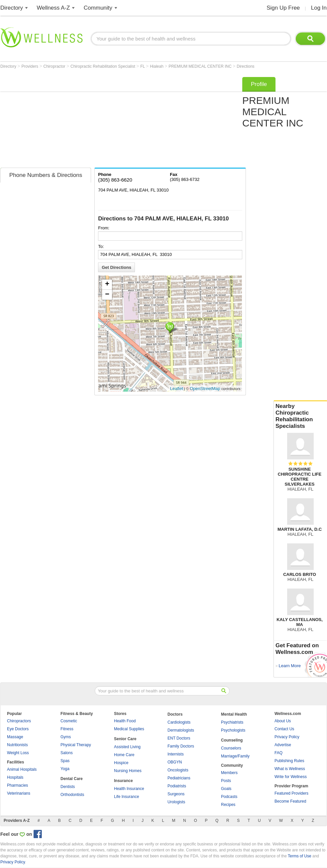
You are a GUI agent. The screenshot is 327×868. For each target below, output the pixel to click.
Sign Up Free (283, 8)
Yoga (65, 769)
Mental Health (234, 714)
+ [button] (107, 284)
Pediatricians (179, 778)
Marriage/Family (235, 756)
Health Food (125, 721)
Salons (67, 753)
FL (143, 66)
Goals (226, 789)
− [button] (107, 295)
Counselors (231, 748)
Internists (176, 754)
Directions (245, 66)
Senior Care (125, 739)
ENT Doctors (179, 738)
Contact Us (284, 729)
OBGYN (175, 762)
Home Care (124, 755)
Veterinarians (19, 793)
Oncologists (178, 770)
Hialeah (157, 66)
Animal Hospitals (22, 769)
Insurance (123, 781)
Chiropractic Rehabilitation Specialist (103, 66)
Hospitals (15, 777)
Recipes (228, 805)
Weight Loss (18, 753)
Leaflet (177, 389)
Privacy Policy (287, 737)
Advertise (283, 745)
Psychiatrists (232, 722)
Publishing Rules (289, 761)
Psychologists (233, 730)
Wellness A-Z (54, 8)
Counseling (232, 740)
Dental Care (72, 779)
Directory (12, 8)
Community (98, 8)
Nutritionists (17, 745)
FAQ (278, 753)
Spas (65, 761)
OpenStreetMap (205, 389)
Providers (30, 66)
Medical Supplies (129, 729)
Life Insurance (126, 797)
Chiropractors (19, 721)
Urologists (176, 802)
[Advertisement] (89, 120)
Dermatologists (181, 730)
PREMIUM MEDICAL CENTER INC (201, 66)
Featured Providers (291, 793)
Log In (319, 8)
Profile (259, 84)
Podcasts (229, 797)
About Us (283, 721)
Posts (226, 781)
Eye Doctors (18, 729)
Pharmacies (17, 785)
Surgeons (176, 794)
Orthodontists (72, 795)
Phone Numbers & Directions (46, 175)
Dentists (68, 787)
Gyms (66, 737)
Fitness (67, 729)
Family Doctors (181, 746)
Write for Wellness (291, 777)
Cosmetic (69, 721)
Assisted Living (127, 747)
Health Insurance (129, 789)
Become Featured (290, 801)
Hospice (121, 763)
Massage (15, 737)
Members (229, 773)
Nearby (300, 416)
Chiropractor (55, 66)
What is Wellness (290, 769)
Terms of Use (300, 856)
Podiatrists (177, 786)
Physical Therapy (76, 745)
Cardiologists (179, 722)
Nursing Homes (128, 771)
